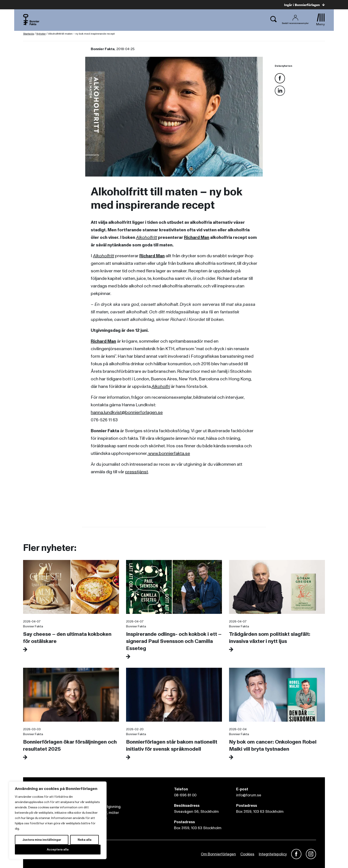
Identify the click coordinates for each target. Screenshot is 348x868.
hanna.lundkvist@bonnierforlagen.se (127, 412)
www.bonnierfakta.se (169, 454)
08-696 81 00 (185, 795)
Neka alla (85, 840)
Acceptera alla (58, 849)
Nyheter (41, 34)
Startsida (29, 34)
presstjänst (137, 472)
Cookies (247, 854)
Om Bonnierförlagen (218, 854)
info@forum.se (249, 795)
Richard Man (197, 238)
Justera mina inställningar (42, 840)
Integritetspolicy (273, 854)
